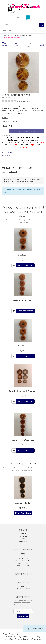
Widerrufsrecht (23, 563)
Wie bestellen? (23, 566)
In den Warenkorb (27, 131)
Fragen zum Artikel (8, 156)
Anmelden (20, 17)
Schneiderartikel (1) (23, 589)
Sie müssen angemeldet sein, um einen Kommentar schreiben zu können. (22, 181)
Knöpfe (23, 586)
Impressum (23, 553)
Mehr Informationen (25, 265)
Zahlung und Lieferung (23, 561)
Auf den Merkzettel (9, 152)
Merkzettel (23, 541)
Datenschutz (23, 558)
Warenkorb (23, 536)
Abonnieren (23, 616)
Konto (23, 539)
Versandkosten (37, 629)
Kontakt (23, 534)
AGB (23, 556)
